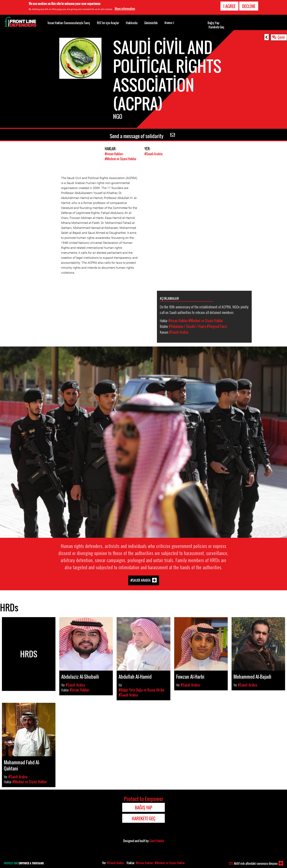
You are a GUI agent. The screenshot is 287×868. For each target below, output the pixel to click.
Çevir (281, 37)
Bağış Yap (213, 23)
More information (125, 9)
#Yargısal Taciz (217, 326)
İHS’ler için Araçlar (108, 23)
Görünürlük (151, 23)
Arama (169, 22)
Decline (249, 6)
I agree (229, 6)
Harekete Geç (216, 27)
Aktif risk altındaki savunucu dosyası (253, 863)
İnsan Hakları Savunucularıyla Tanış (69, 23)
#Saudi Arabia (153, 154)
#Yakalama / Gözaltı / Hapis (188, 326)
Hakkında (132, 23)
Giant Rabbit (157, 841)
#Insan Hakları (114, 154)
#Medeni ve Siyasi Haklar (121, 159)
